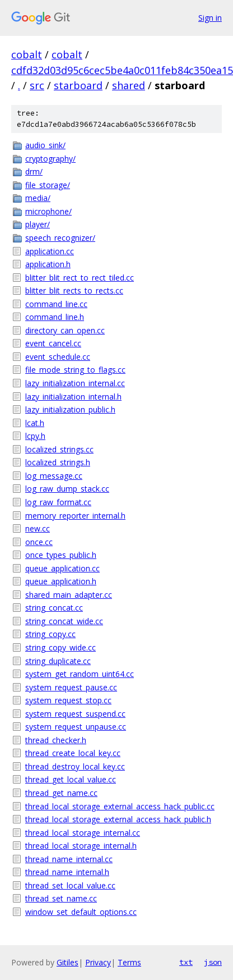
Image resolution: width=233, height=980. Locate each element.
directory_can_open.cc (65, 330)
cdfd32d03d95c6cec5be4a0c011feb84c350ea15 (122, 70)
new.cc (38, 528)
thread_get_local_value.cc (71, 779)
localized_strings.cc (59, 449)
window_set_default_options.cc (81, 912)
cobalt (27, 54)
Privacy (98, 962)
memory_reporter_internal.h (75, 516)
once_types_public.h (61, 555)
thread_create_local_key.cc (73, 753)
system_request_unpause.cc (76, 727)
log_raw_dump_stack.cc (67, 489)
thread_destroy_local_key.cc (75, 766)
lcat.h (35, 423)
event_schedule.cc (58, 357)
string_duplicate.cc (58, 661)
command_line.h (55, 317)
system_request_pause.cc (71, 687)
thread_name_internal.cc (69, 859)
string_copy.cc (50, 634)
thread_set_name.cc (61, 898)
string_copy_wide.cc (60, 647)
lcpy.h (35, 436)
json (213, 962)
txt (186, 962)
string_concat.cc (54, 608)
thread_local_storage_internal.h (81, 846)
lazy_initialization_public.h (70, 409)
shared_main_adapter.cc (69, 595)
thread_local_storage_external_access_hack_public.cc (120, 806)
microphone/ (48, 211)
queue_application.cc (62, 568)
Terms (129, 962)
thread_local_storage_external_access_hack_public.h (118, 819)
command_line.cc (56, 304)
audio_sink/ (45, 145)
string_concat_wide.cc (64, 621)
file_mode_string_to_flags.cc (75, 370)
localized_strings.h (58, 462)
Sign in (210, 18)
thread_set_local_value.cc (70, 885)
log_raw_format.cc (58, 502)
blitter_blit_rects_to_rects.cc (74, 290)
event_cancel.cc (53, 343)
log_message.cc (54, 476)
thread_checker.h (56, 740)
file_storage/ (48, 185)
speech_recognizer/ (60, 238)
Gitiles (67, 962)
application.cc (50, 251)
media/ (38, 198)
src (37, 85)
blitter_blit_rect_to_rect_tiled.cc (80, 278)
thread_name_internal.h (67, 872)
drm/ (34, 171)
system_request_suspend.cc (75, 714)
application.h (48, 264)
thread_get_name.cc (61, 793)
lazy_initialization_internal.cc (75, 383)
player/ (38, 224)
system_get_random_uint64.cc (80, 674)
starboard (78, 85)
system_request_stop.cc (68, 700)
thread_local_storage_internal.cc (83, 833)
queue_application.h (61, 581)
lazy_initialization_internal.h (73, 397)
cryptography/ (50, 159)
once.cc (39, 542)
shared (129, 85)
